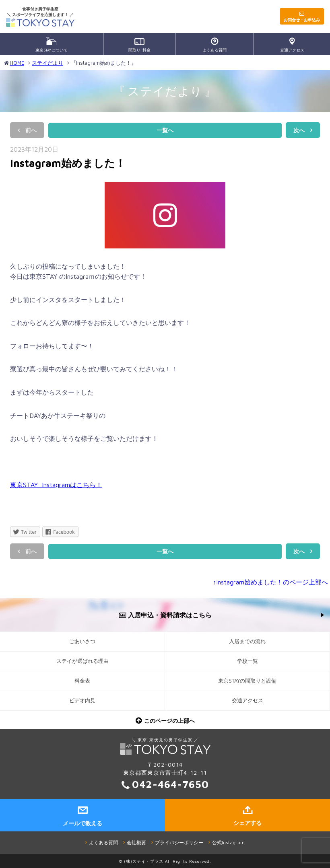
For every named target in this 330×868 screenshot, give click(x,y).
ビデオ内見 (82, 700)
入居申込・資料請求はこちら (170, 615)
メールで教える (82, 823)
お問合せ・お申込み (302, 20)
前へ (31, 130)
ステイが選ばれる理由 (82, 661)
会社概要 (136, 842)
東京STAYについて (52, 45)
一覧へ (165, 130)
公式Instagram (228, 842)
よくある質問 (214, 45)
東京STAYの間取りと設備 (247, 681)
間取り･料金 (139, 45)
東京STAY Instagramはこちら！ (56, 485)
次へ (299, 130)
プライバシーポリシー (179, 842)
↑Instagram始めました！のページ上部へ (270, 582)
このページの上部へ (169, 721)
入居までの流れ (247, 641)
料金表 (82, 681)
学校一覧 (248, 661)
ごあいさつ (82, 641)
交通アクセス (292, 45)
